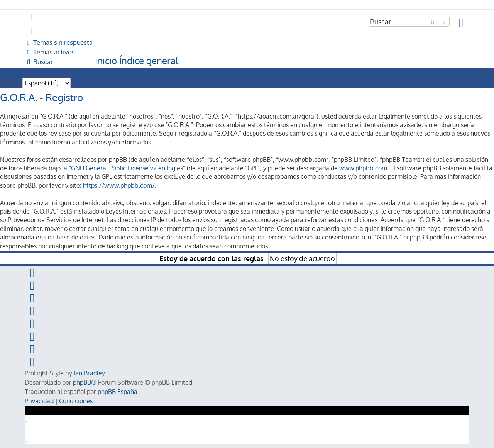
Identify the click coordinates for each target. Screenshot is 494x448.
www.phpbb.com (363, 168)
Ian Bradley (89, 373)
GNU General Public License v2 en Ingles (127, 168)
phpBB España (118, 392)
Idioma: (10, 82)
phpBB (82, 382)
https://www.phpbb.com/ (119, 185)
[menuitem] (461, 23)
